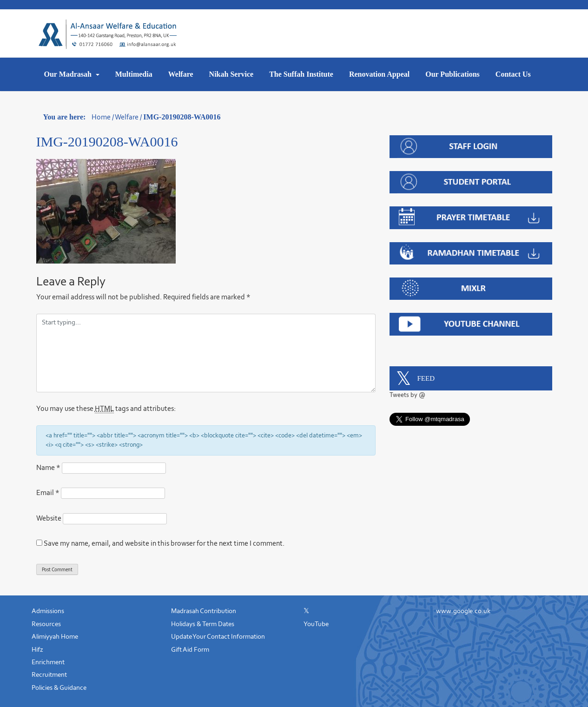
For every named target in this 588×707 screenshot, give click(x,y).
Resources (46, 624)
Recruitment (49, 674)
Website (49, 518)
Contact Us (513, 74)
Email (48, 492)
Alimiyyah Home (55, 636)
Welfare (181, 74)
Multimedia (134, 74)
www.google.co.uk (463, 611)
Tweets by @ (407, 395)
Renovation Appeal (379, 74)
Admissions (48, 611)
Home (101, 117)
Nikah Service (231, 74)
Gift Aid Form (190, 649)
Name (48, 467)
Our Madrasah (69, 74)
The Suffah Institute (301, 74)
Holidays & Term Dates (203, 624)
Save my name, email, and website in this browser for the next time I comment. (164, 543)
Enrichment (48, 662)
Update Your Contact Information (218, 636)
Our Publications (453, 74)
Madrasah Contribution (204, 611)
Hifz (37, 649)
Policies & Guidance (59, 687)
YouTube (316, 624)
